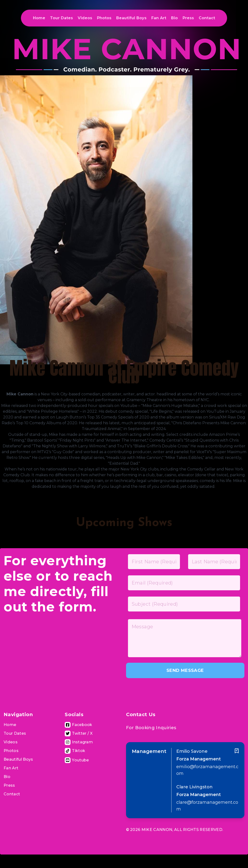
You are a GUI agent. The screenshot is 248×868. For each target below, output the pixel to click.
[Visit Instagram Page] (79, 742)
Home (39, 18)
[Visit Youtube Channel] (77, 760)
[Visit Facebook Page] (79, 725)
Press (188, 18)
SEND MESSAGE (185, 670)
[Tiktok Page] (75, 751)
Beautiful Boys (131, 18)
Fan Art (159, 18)
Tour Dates (61, 18)
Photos (104, 18)
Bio (174, 18)
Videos (85, 18)
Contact (207, 18)
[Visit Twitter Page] (79, 733)
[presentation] (163, 691)
